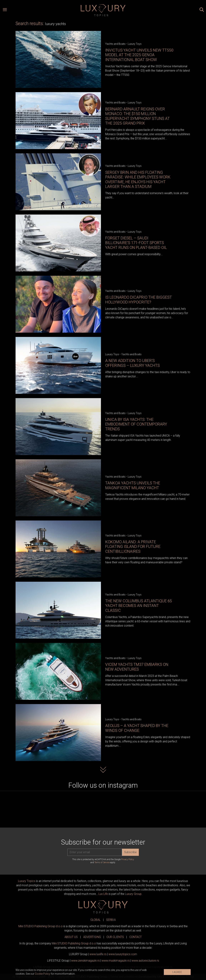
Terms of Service (102, 862)
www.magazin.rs (85, 961)
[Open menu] (5, 10)
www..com (123, 954)
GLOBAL (95, 920)
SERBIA (111, 920)
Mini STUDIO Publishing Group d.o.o (40, 926)
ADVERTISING (92, 937)
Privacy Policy (128, 859)
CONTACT (136, 937)
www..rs (98, 954)
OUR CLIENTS (115, 937)
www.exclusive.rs (145, 961)
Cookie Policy (43, 974)
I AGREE (177, 972)
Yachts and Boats (115, 44)
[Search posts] (202, 10)
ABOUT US (71, 937)
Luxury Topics (27, 881)
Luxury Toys (135, 44)
